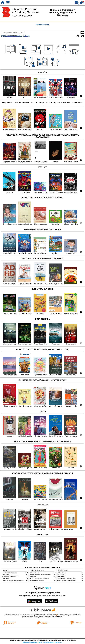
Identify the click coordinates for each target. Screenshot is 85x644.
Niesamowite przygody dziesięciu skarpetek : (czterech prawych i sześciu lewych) (22, 580)
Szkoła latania (6, 578)
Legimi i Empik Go (7, 575)
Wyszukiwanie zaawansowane (12, 36)
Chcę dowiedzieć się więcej (32, 642)
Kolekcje (26, 36)
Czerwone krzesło (61, 576)
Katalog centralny (43, 25)
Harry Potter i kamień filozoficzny (10, 576)
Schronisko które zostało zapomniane (66, 578)
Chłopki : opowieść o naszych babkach (39, 578)
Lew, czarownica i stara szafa (9, 573)
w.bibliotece (52, 615)
